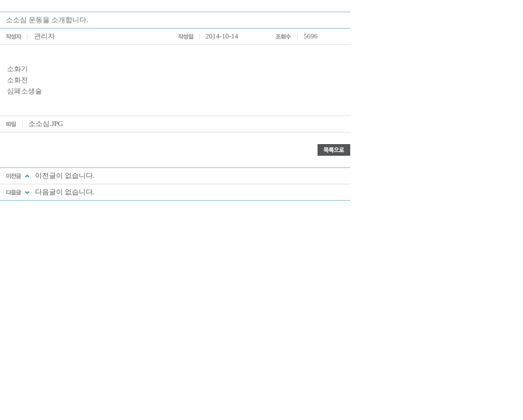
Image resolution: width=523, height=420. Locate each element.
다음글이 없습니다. (65, 192)
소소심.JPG (46, 124)
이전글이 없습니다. (65, 176)
